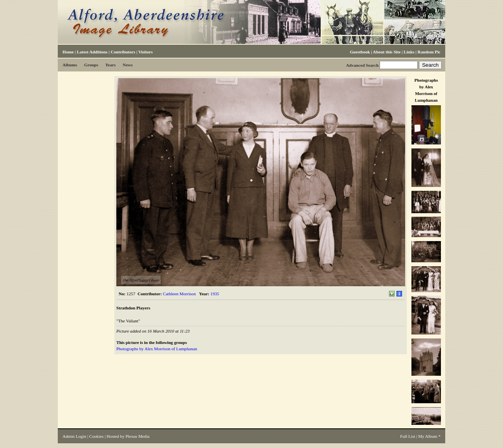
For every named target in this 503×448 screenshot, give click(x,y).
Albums (70, 65)
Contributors (123, 52)
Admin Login (74, 436)
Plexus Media (138, 436)
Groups (91, 65)
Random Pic (429, 52)
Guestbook (360, 52)
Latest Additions (92, 52)
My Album (428, 436)
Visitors (146, 52)
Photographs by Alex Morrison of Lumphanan (157, 349)
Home (68, 52)
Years (111, 65)
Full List (408, 436)
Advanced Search (362, 65)
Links (409, 52)
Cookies (96, 436)
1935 (215, 294)
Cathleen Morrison (180, 294)
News (128, 65)
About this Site (387, 52)
